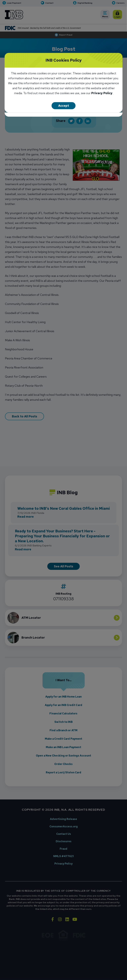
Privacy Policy (102, 93)
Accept (64, 106)
